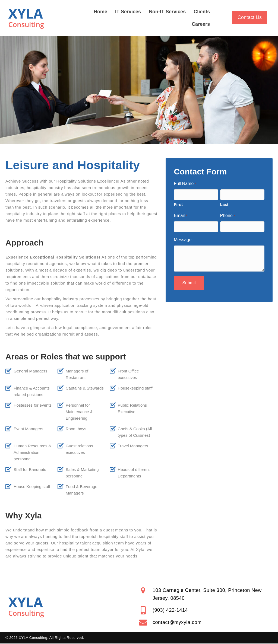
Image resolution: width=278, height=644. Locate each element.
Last (224, 204)
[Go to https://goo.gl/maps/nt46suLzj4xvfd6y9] (206, 594)
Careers (201, 24)
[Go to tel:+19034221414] (206, 610)
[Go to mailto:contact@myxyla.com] (206, 623)
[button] (250, 17)
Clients (202, 12)
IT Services (128, 12)
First (178, 204)
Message (183, 240)
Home (100, 12)
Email (180, 216)
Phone (228, 216)
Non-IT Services (167, 12)
